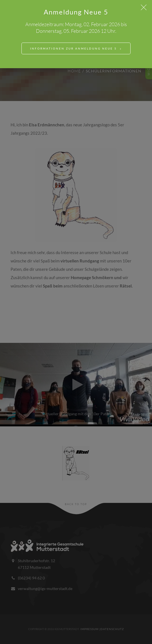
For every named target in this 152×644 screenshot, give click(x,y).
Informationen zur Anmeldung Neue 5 (73, 48)
